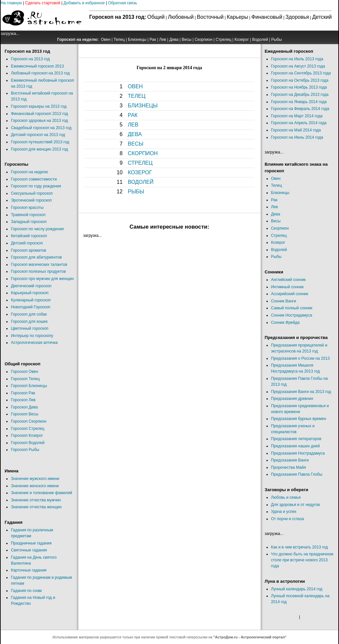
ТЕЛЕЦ (137, 96)
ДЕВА (135, 134)
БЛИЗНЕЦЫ (143, 106)
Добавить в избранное (84, 3)
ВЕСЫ (136, 144)
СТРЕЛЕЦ (140, 163)
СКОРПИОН (143, 153)
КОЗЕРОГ (140, 172)
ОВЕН (135, 86)
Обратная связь (122, 3)
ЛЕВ (133, 125)
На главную (11, 3)
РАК (133, 115)
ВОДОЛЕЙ (141, 182)
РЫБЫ (136, 192)
